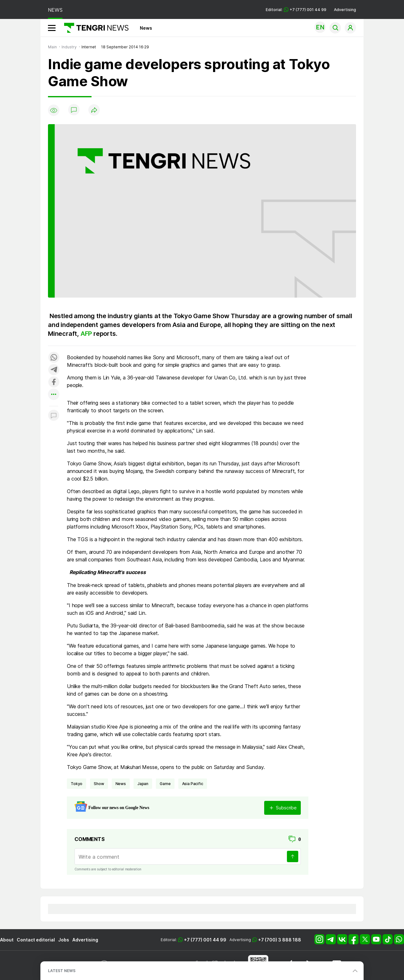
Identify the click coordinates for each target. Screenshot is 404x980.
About (7, 940)
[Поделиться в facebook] (54, 382)
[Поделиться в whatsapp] (54, 358)
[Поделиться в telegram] (54, 370)
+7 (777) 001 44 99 (205, 940)
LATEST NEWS (62, 971)
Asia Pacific (193, 784)
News (146, 28)
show (99, 784)
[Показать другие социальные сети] (54, 395)
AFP (87, 334)
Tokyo (77, 784)
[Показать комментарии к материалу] (54, 416)
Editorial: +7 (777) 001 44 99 (296, 10)
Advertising (345, 10)
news (121, 784)
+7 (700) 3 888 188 (280, 940)
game (165, 784)
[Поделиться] (94, 110)
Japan (143, 784)
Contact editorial (36, 940)
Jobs (64, 940)
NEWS (55, 10)
